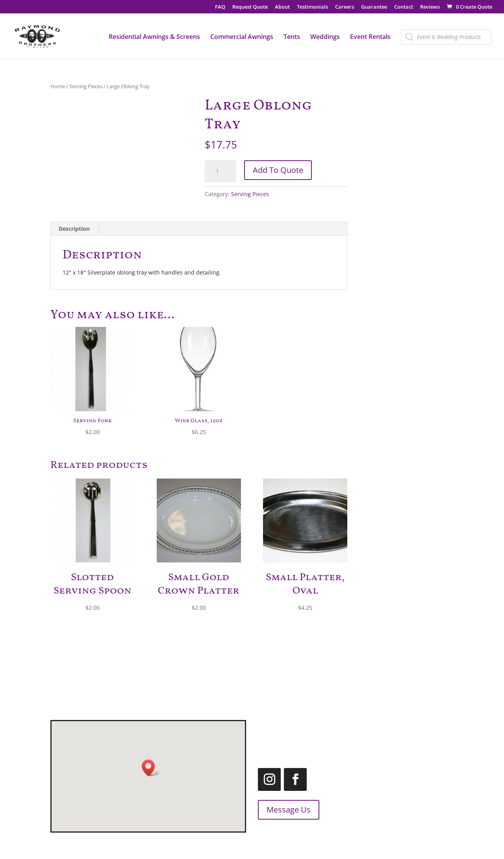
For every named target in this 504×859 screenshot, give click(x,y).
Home (58, 86)
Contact (404, 7)
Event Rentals (370, 37)
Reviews (430, 7)
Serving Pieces (86, 86)
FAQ (220, 7)
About (282, 7)
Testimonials (312, 7)
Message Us (273, 810)
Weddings (325, 37)
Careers (345, 7)
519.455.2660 (385, 725)
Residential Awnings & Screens (154, 37)
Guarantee (374, 7)
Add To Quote (278, 170)
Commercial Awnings (242, 37)
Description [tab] (74, 229)
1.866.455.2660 (408, 735)
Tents (292, 37)
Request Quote (250, 7)
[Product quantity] (220, 171)
